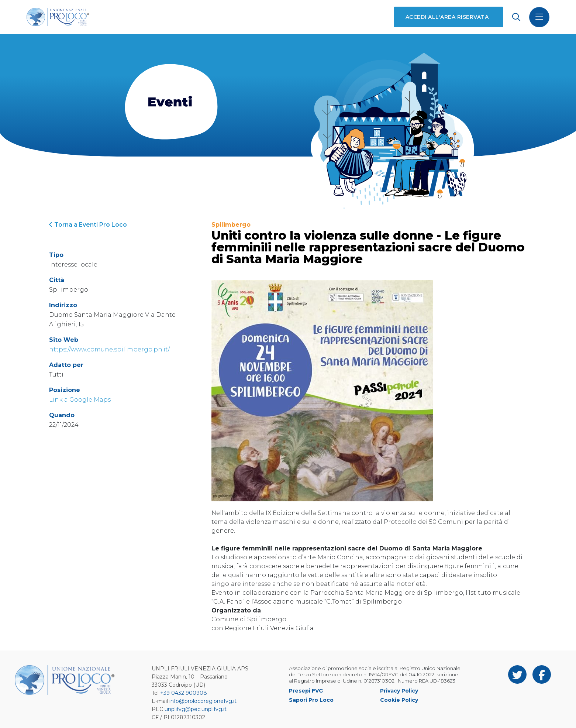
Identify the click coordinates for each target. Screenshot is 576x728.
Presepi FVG (306, 691)
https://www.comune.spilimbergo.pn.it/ (109, 349)
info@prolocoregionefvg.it (203, 701)
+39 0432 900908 (184, 693)
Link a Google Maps (80, 400)
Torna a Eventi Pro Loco (88, 225)
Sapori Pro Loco (311, 700)
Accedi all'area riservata (447, 17)
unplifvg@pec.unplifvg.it (196, 709)
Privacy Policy (399, 691)
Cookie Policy (399, 700)
